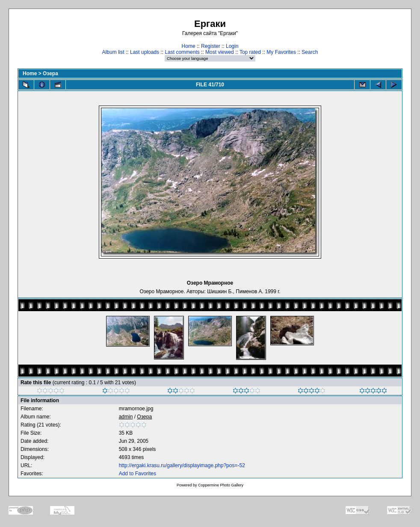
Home (189, 46)
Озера (50, 74)
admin (126, 417)
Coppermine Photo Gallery (221, 485)
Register (211, 46)
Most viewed (220, 52)
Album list (113, 52)
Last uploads (145, 52)
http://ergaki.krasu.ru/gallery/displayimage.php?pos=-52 (182, 465)
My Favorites (281, 52)
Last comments (182, 52)
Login (232, 46)
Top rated (250, 52)
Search (310, 52)
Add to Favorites (138, 474)
